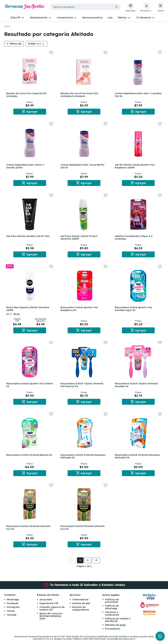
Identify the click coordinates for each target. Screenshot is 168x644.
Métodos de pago (115, 629)
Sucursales (46, 603)
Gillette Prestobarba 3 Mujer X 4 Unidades (134, 239)
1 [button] (80, 564)
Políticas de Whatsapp (112, 611)
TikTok (11, 615)
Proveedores (112, 633)
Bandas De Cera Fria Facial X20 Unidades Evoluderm (80, 95)
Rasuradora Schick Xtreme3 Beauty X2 (30, 458)
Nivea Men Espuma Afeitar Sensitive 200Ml (28, 310)
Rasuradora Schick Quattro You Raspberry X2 (80, 310)
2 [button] (88, 564)
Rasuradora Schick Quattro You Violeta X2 (25, 387)
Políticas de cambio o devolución (118, 624)
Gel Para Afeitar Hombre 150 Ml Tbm (28, 237)
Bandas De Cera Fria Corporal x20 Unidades (27, 95)
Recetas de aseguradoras (81, 612)
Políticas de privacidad (112, 605)
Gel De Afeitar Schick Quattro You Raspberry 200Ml (135, 167)
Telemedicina (80, 603)
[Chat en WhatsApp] (160, 636)
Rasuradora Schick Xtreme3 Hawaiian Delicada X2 (84, 459)
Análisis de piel (81, 607)
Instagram (13, 611)
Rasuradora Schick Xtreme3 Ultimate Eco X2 (29, 531)
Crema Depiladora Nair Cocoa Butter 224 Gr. (83, 167)
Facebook (12, 607)
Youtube (12, 619)
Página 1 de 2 (84, 570)
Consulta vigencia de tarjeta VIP (52, 612)
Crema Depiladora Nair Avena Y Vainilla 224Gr (26, 167)
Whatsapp (13, 603)
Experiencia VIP (49, 607)
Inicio (7, 26)
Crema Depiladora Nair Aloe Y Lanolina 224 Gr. (133, 95)
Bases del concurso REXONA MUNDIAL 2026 (51, 620)
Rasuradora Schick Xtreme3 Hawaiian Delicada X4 (138, 459)
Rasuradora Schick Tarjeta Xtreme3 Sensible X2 (137, 387)
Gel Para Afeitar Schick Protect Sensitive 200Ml (79, 239)
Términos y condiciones (112, 617)
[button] (146, 7)
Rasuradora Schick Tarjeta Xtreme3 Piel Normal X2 (82, 387)
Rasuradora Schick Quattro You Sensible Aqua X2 (134, 310)
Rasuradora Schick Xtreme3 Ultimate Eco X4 (83, 531)
